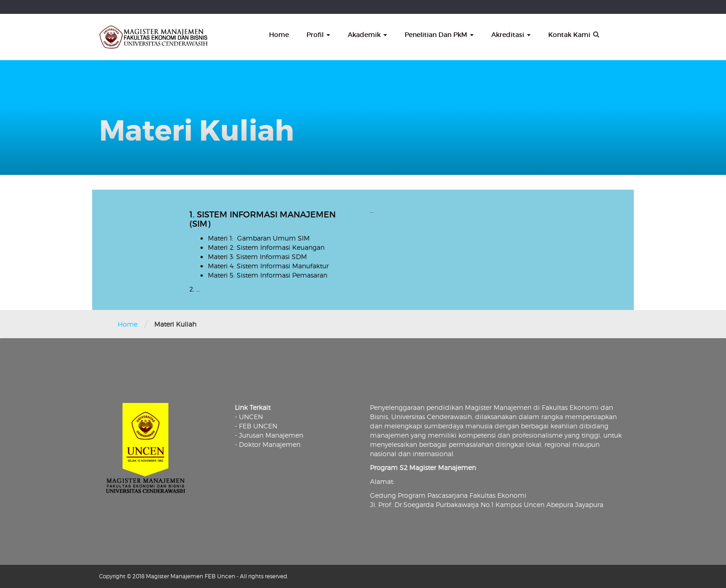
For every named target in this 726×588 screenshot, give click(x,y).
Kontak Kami (569, 35)
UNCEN (251, 417)
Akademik (367, 35)
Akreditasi (511, 35)
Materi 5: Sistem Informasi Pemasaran (268, 275)
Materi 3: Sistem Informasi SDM (257, 257)
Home (279, 35)
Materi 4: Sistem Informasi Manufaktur (268, 266)
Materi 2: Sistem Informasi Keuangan (266, 247)
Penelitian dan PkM (439, 35)
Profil (318, 35)
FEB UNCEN (258, 426)
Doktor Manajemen (270, 444)
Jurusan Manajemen (271, 435)
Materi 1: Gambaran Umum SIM (259, 238)
